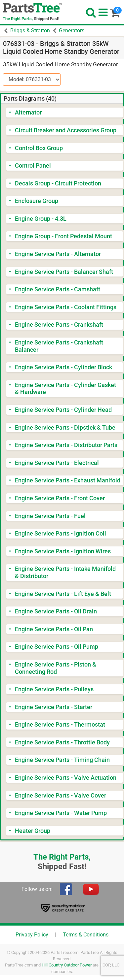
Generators (72, 31)
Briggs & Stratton (30, 31)
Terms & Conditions (86, 935)
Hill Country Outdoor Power (67, 965)
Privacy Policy (32, 935)
